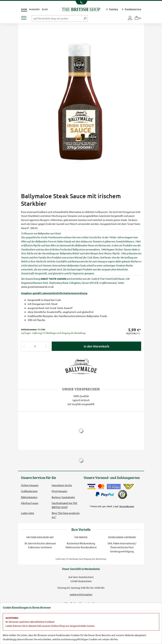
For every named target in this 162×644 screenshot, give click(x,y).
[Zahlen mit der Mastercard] (101, 487)
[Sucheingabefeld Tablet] (57, 18)
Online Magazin (30, 485)
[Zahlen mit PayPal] (106, 494)
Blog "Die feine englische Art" (66, 515)
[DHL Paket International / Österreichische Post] (129, 487)
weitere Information (81, 594)
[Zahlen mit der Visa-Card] (91, 487)
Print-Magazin (59, 491)
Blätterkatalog (29, 497)
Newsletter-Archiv (62, 485)
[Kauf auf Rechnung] (114, 487)
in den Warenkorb (96, 346)
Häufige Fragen (30, 503)
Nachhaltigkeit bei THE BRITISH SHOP (65, 505)
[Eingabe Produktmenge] (35, 347)
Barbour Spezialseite (63, 497)
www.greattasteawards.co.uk (37, 287)
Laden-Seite (28, 513)
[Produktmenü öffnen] (25, 17)
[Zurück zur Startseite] (81, 9)
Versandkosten (127, 506)
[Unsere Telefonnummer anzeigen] (81, 3)
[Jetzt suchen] (85, 18)
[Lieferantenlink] (81, 366)
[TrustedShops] (122, 494)
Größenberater (29, 491)
